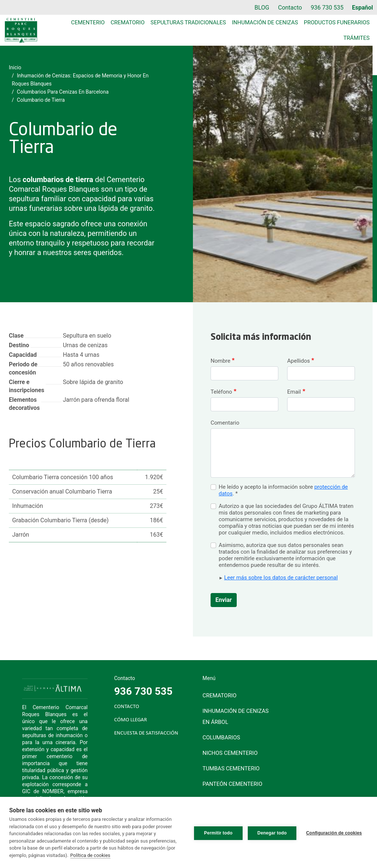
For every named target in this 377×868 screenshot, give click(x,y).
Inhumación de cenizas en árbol (236, 717)
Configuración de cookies (334, 833)
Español (362, 8)
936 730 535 (327, 8)
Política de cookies (90, 855)
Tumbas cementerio (231, 768)
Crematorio (127, 22)
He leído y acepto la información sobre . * (283, 490)
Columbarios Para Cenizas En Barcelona (63, 92)
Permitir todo (217, 833)
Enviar (224, 600)
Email (294, 392)
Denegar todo (271, 833)
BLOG (262, 8)
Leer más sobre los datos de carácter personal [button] (281, 578)
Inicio (15, 67)
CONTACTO (127, 707)
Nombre (221, 361)
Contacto (290, 8)
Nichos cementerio (230, 753)
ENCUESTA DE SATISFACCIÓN (146, 733)
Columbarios (221, 738)
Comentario (225, 423)
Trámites (357, 38)
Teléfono (221, 392)
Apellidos (299, 361)
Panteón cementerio (232, 784)
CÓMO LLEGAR (131, 720)
